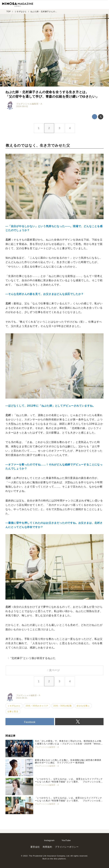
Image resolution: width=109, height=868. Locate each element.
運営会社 (35, 847)
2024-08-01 (22, 106)
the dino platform (58, 859)
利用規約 (47, 847)
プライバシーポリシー (67, 847)
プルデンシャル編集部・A (29, 104)
